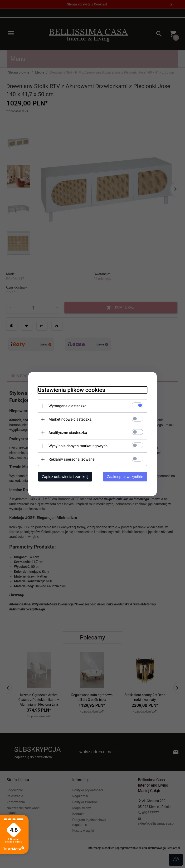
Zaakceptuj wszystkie (125, 477)
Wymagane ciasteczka (68, 406)
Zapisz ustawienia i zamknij (65, 477)
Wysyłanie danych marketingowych (78, 446)
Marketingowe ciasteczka (70, 419)
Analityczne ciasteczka (68, 433)
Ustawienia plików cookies (71, 390)
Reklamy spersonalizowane (71, 459)
